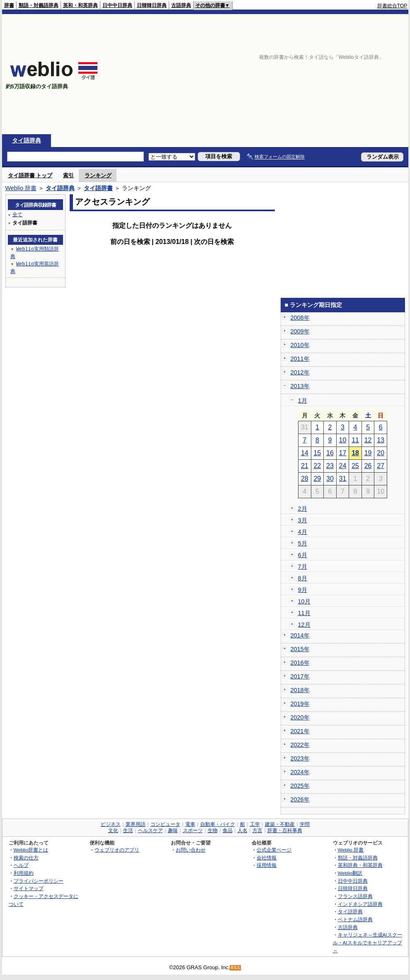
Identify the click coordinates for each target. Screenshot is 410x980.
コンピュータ (165, 824)
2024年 (300, 772)
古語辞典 (181, 5)
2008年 (300, 318)
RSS (235, 968)
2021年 (300, 731)
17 (343, 453)
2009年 (300, 331)
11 (355, 440)
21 (305, 466)
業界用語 (136, 824)
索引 (68, 175)
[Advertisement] (300, 74)
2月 (303, 509)
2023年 (300, 758)
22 (317, 466)
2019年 (300, 704)
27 (381, 466)
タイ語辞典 (27, 140)
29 (317, 479)
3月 (303, 520)
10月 (304, 601)
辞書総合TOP (392, 6)
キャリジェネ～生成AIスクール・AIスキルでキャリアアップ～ (368, 942)
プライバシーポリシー (39, 881)
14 (305, 453)
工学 (255, 824)
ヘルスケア (150, 830)
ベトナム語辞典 (355, 919)
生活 (128, 830)
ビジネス (111, 824)
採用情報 (267, 865)
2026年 (300, 799)
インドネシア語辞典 (360, 904)
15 (317, 453)
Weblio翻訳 (350, 873)
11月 (304, 613)
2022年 (300, 745)
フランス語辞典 (355, 896)
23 (330, 466)
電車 (190, 824)
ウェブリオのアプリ (117, 850)
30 (330, 479)
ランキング (98, 175)
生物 (213, 830)
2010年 (300, 345)
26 (368, 466)
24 (343, 466)
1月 (303, 401)
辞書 (9, 5)
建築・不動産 (280, 824)
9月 (303, 590)
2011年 (300, 359)
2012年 (300, 372)
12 (368, 440)
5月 (303, 543)
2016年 (300, 663)
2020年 (300, 717)
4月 (303, 532)
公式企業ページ (274, 850)
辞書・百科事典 (285, 830)
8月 (303, 578)
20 (381, 453)
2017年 (300, 676)
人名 (243, 830)
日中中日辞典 (117, 5)
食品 (228, 830)
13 (381, 440)
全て (17, 214)
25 (355, 466)
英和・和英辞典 (80, 5)
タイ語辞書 (98, 188)
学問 (305, 824)
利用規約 (24, 873)
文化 (113, 830)
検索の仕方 (26, 858)
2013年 (300, 386)
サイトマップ (29, 888)
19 (368, 453)
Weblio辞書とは (31, 850)
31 (343, 479)
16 (330, 453)
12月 (304, 625)
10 (343, 440)
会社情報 (267, 858)
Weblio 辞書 (21, 188)
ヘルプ (21, 865)
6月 (303, 555)
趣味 (173, 830)
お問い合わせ (191, 850)
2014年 (300, 635)
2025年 (300, 786)
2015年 (300, 649)
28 (305, 479)
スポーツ (193, 830)
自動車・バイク (218, 824)
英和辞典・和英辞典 (360, 865)
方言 (257, 830)
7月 (303, 567)
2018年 (300, 690)
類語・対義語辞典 (39, 5)
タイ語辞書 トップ (30, 175)
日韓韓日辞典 (152, 5)
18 (355, 453)
